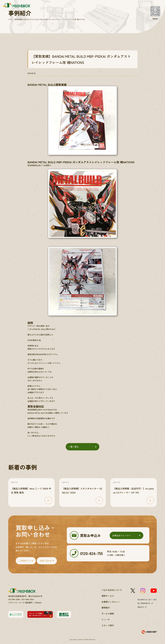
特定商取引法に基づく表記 (147, 600)
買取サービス (108, 596)
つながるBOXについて (112, 590)
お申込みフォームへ (122, 535)
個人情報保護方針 (144, 603)
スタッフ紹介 (108, 625)
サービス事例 (108, 614)
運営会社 (141, 607)
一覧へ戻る (74, 447)
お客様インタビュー (111, 602)
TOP (10, 19)
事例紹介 (106, 608)
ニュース (106, 619)
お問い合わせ (46, 561)
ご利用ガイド (25, 561)
